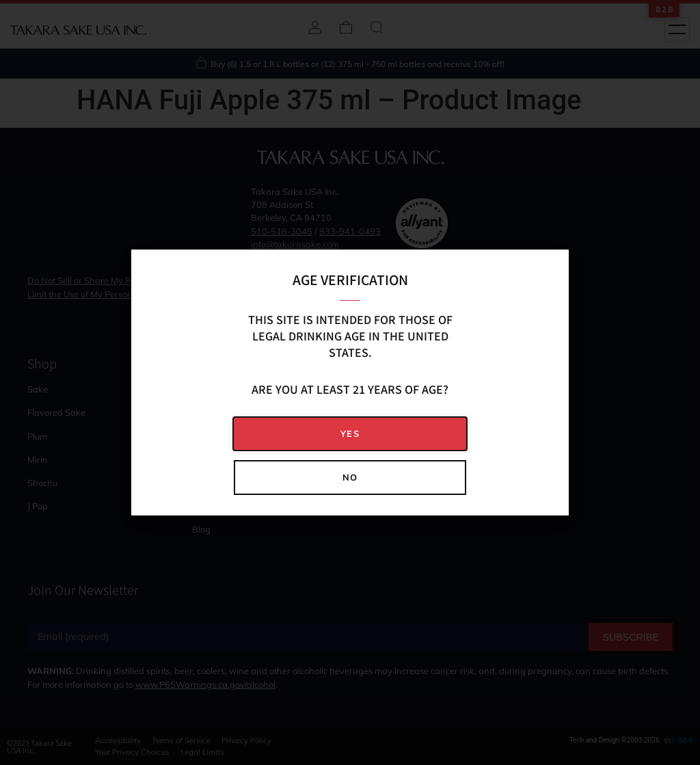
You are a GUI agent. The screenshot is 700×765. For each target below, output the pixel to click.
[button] (350, 434)
